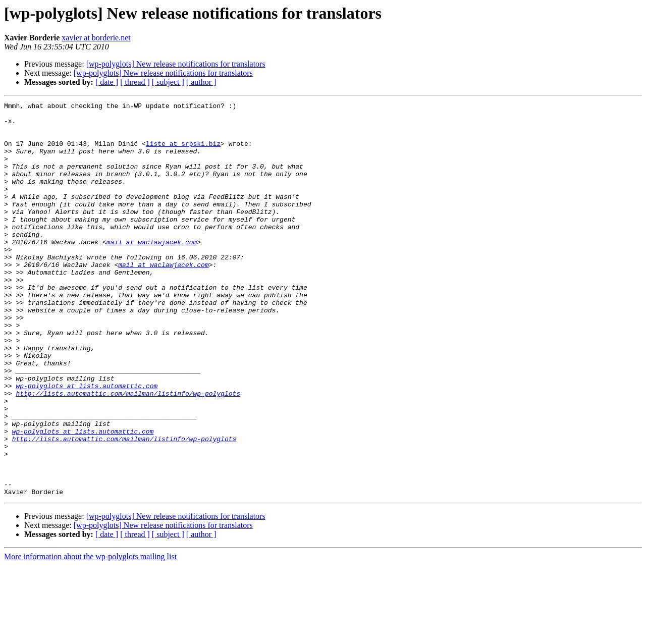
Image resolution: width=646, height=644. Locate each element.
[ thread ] (135, 82)
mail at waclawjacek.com (152, 271)
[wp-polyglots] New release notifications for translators (176, 64)
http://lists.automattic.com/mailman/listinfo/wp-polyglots (128, 452)
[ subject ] (168, 82)
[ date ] (107, 82)
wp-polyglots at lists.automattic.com (87, 443)
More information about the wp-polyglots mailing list (90, 635)
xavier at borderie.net (96, 38)
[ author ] (201, 82)
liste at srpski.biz (183, 152)
